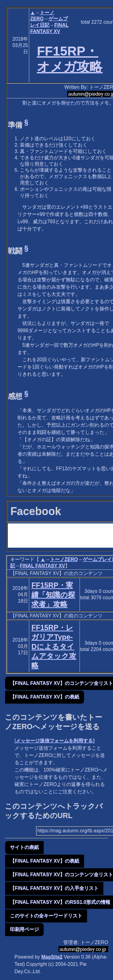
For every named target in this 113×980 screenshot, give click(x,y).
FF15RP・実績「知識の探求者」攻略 (53, 594)
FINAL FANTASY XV (42, 566)
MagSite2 (52, 957)
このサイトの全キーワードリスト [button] (46, 916)
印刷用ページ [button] (24, 929)
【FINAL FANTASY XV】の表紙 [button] (45, 697)
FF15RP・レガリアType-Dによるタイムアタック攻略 (54, 646)
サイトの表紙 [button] (24, 847)
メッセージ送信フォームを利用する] (55, 741)
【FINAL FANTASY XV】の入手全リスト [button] (54, 888)
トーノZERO (64, 559)
